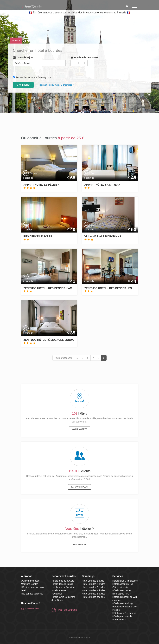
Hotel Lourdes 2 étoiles (94, 584)
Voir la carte (79, 429)
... (77, 358)
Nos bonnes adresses (32, 594)
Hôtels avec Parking (123, 603)
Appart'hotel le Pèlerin (41, 185)
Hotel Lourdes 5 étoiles (94, 594)
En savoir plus (79, 487)
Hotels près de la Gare (63, 581)
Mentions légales (30, 584)
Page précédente (63, 358)
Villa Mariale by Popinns (103, 236)
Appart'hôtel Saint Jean (102, 185)
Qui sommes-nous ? (31, 581)
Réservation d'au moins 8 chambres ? (56, 85)
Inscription (79, 544)
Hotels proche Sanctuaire (64, 587)
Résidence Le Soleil (38, 236)
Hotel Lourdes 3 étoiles (94, 587)
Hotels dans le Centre (62, 584)
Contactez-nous (32, 609)
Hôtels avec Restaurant (124, 613)
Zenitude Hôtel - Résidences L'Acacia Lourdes (58, 288)
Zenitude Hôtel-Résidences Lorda (49, 340)
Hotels (16, 40)
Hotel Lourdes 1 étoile (93, 581)
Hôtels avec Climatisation (125, 581)
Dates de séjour (23, 58)
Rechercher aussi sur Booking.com (33, 78)
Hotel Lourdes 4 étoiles (94, 590)
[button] (127, 6)
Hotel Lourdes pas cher (94, 597)
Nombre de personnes (84, 58)
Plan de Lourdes (67, 610)
